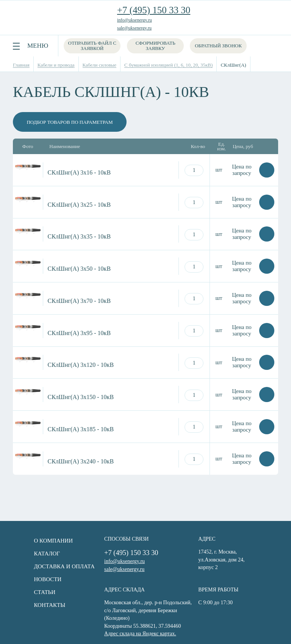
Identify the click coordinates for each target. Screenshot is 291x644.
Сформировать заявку (157, 46)
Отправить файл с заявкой (93, 46)
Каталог (32, 554)
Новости (33, 579)
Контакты (35, 605)
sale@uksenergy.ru (134, 28)
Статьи (30, 592)
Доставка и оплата (49, 566)
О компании (38, 541)
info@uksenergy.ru (135, 20)
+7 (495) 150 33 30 (154, 10)
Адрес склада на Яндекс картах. (130, 625)
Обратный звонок (220, 46)
